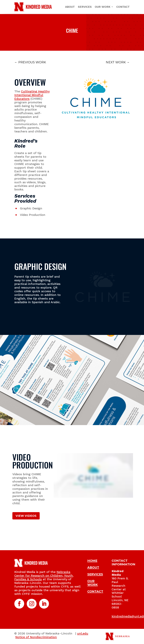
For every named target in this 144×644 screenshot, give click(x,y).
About (70, 7)
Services (85, 7)
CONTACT (95, 591)
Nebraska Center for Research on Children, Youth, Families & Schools (44, 576)
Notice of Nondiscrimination (36, 637)
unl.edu (83, 633)
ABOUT (93, 567)
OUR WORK (93, 583)
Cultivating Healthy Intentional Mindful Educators (32, 95)
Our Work (103, 7)
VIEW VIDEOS (26, 516)
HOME (92, 561)
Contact (123, 7)
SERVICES (95, 574)
